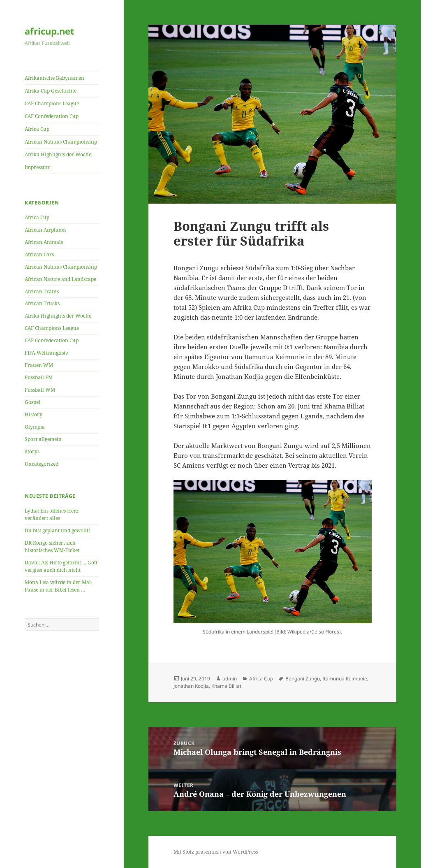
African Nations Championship (61, 142)
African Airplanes (45, 230)
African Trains (42, 291)
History (34, 414)
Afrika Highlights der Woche (58, 154)
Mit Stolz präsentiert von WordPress (216, 852)
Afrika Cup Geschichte (51, 91)
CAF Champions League (52, 103)
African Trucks (42, 303)
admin (230, 679)
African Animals (44, 242)
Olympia (35, 427)
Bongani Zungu (303, 679)
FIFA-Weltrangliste (46, 353)
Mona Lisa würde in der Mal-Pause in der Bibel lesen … (59, 586)
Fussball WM (40, 390)
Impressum (38, 167)
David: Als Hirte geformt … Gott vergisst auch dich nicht (61, 566)
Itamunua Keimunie (345, 679)
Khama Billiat (226, 686)
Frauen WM (39, 365)
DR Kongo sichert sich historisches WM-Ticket (52, 547)
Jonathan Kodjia (191, 686)
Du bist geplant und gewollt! (57, 530)
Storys (32, 451)
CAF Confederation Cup (52, 116)
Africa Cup (37, 129)
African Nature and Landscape (60, 279)
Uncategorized (42, 464)
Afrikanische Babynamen (54, 78)
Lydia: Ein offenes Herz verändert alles (52, 514)
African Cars (39, 254)
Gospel (32, 402)
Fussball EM (39, 377)
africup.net (50, 31)
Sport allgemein (43, 439)
